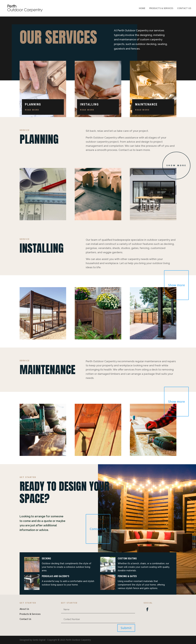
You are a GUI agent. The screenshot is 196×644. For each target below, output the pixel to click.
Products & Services (30, 614)
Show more (176, 165)
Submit (126, 628)
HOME (142, 8)
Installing (89, 104)
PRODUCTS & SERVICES (161, 8)
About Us (24, 609)
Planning (33, 104)
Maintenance (146, 104)
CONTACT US (184, 8)
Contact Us (98, 529)
